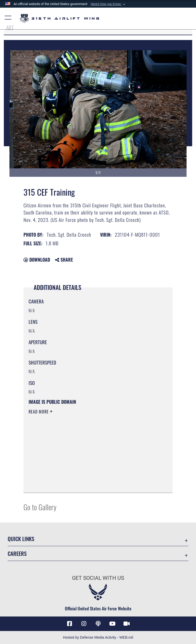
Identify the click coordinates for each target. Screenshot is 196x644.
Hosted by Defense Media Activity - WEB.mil (98, 637)
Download (37, 260)
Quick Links (21, 539)
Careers (17, 553)
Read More (39, 412)
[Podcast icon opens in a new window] (98, 624)
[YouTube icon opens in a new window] (112, 624)
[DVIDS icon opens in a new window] (127, 624)
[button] (108, 4)
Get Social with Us (98, 578)
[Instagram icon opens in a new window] (84, 624)
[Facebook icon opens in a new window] (69, 624)
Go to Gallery (40, 507)
